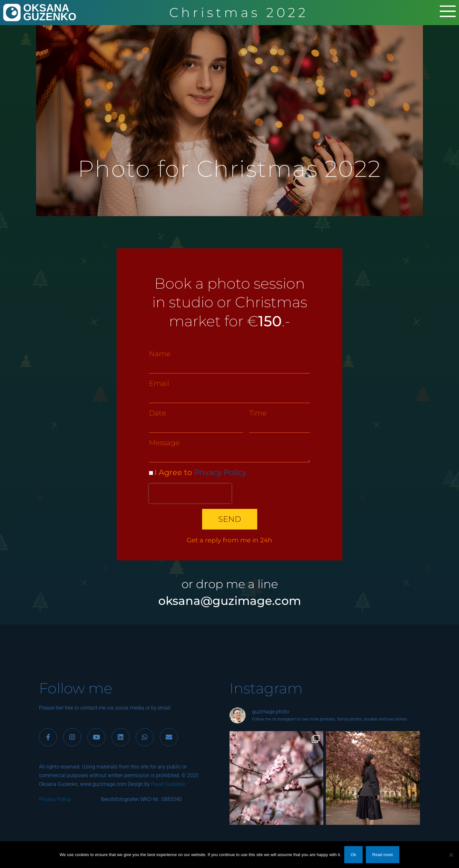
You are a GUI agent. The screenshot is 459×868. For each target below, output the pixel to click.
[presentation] (190, 493)
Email (159, 384)
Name (160, 354)
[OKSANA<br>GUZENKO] (12, 13)
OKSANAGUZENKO (50, 12)
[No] (451, 855)
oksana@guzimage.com (230, 601)
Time (258, 413)
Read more (383, 855)
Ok (353, 855)
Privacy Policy (220, 472)
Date (157, 413)
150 (270, 321)
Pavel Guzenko (168, 784)
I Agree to (200, 472)
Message (164, 443)
